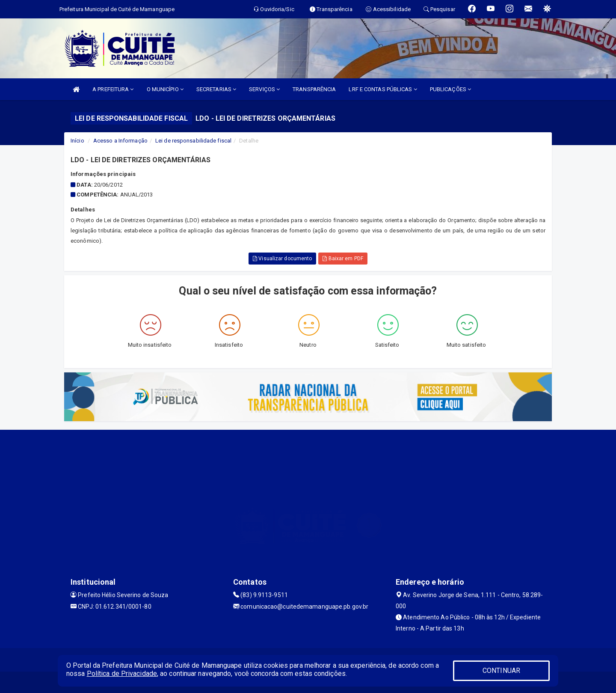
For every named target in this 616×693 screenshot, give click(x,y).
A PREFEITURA (113, 89)
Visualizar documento (282, 259)
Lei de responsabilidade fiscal (193, 141)
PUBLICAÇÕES (450, 89)
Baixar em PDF (343, 259)
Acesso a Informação (120, 141)
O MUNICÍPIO (165, 89)
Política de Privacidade (122, 674)
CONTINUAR (501, 671)
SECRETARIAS (216, 89)
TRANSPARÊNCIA (314, 89)
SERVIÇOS (264, 89)
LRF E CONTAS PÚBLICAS (383, 89)
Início (77, 141)
